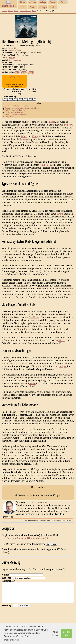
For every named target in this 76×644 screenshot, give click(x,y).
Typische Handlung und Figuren (17, 108)
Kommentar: (9, 585)
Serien (22, 7)
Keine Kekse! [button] (55, 633)
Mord (24, 139)
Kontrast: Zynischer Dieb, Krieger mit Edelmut (22, 111)
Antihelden (45, 167)
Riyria (34, 11)
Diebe (17, 73)
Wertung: (7, 614)
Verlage (43, 2)
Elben (32, 386)
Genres (53, 2)
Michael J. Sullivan (25, 11)
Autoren (33, 2)
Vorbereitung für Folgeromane (16, 117)
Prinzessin (25, 142)
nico (34, 507)
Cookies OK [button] (67, 633)
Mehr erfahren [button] (11, 640)
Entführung (34, 320)
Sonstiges (43, 7)
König (35, 139)
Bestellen (14, 77)
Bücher (22, 2)
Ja (48, 549)
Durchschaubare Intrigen (14, 115)
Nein (54, 549)
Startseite (4, 11)
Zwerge (31, 73)
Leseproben (9, 119)
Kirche (24, 73)
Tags (63, 2)
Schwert (68, 127)
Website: (6, 582)
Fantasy (16, 11)
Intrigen (63, 369)
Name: (5, 579)
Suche (53, 7)
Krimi (60, 216)
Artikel (33, 7)
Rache (27, 332)
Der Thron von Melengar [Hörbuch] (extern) (24, 543)
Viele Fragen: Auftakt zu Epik (16, 113)
